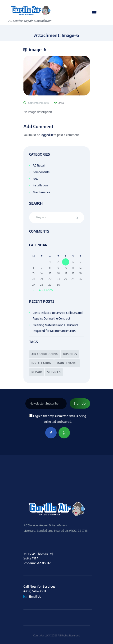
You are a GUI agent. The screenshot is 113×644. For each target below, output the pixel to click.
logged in (47, 135)
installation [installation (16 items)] (41, 363)
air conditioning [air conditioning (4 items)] (45, 354)
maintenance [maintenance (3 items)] (67, 363)
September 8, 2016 (39, 103)
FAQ (35, 179)
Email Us (35, 597)
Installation (40, 185)
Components (41, 172)
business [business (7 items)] (70, 354)
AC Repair (39, 165)
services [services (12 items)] (54, 372)
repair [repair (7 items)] (37, 372)
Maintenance (41, 192)
